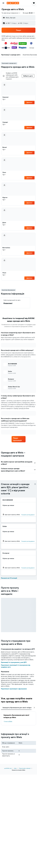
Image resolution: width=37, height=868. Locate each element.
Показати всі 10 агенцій (9, 578)
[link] (19, 439)
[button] (3, 3)
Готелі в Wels (8, 722)
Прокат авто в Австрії (25, 768)
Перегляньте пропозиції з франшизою (14, 689)
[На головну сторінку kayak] (13, 3)
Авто (15, 768)
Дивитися (29, 102)
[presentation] (35, 484)
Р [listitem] (4, 99)
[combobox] (11, 13)
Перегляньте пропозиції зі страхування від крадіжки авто (16, 666)
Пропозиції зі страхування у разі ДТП (14, 662)
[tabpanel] (18, 718)
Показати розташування (28, 515)
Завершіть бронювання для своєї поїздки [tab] (17, 708)
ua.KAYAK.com (8, 768)
